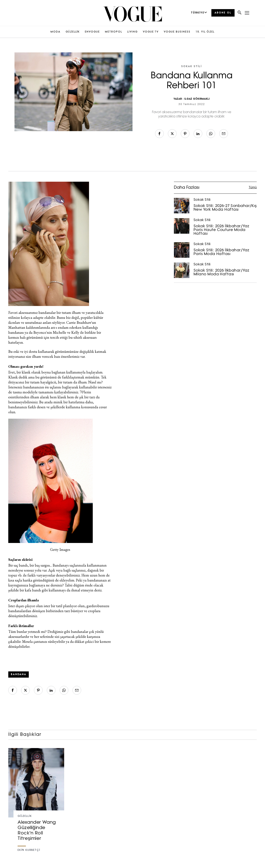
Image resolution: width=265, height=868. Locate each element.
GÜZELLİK (73, 32)
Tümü (253, 188)
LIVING (132, 32)
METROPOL (114, 32)
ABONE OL (223, 13)
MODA (55, 32)
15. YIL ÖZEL (205, 32)
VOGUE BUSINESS (177, 32)
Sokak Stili (192, 66)
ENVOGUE (92, 32)
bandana (19, 675)
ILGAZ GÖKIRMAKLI (197, 99)
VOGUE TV (151, 32)
